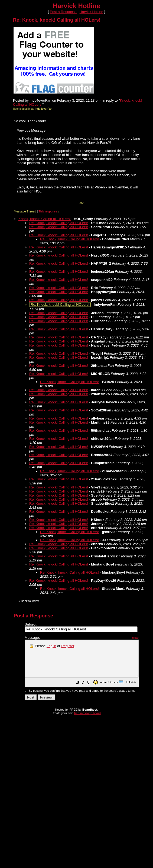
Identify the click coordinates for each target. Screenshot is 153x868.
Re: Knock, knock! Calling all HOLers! (59, 223)
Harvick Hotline (91, 12)
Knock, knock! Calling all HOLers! (45, 219)
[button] (91, 691)
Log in (51, 646)
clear (149, 638)
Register (68, 646)
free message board (87, 720)
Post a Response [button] (63, 12)
